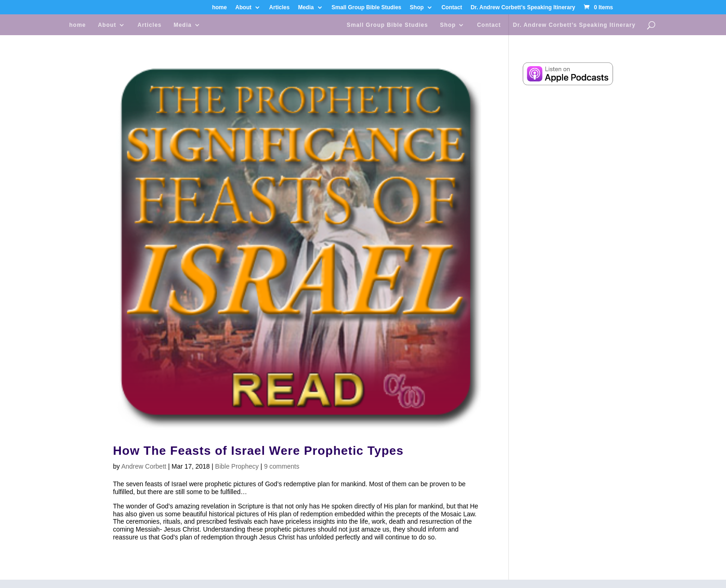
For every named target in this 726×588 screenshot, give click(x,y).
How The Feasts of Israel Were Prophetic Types (258, 451)
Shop (417, 8)
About (243, 8)
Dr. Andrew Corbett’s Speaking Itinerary (523, 8)
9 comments (282, 466)
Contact (452, 8)
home (219, 8)
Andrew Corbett (144, 466)
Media (306, 8)
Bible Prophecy (237, 466)
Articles (279, 8)
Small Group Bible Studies (366, 8)
